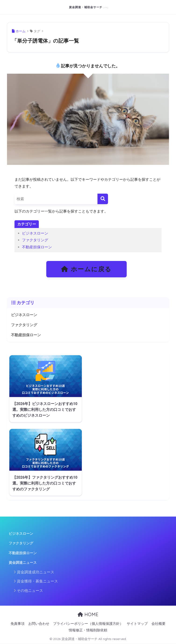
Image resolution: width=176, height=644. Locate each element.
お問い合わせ (39, 624)
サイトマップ (137, 624)
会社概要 (158, 624)
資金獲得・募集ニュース (37, 581)
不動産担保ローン (37, 247)
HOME (88, 614)
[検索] (103, 199)
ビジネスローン (35, 233)
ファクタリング (35, 240)
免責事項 (18, 624)
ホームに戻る (86, 269)
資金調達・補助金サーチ (86, 7)
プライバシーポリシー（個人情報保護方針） (88, 624)
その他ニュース (30, 591)
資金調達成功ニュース (36, 572)
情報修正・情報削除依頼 (88, 630)
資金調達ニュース (23, 563)
